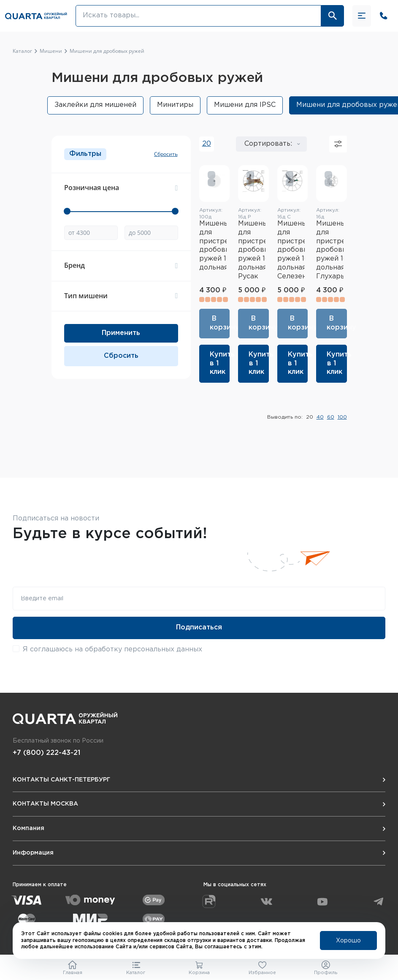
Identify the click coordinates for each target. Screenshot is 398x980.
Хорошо (348, 941)
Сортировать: (268, 144)
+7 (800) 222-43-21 (46, 753)
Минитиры (175, 105)
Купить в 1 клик (220, 363)
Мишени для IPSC (245, 105)
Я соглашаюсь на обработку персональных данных (112, 649)
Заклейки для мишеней (95, 105)
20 (207, 144)
